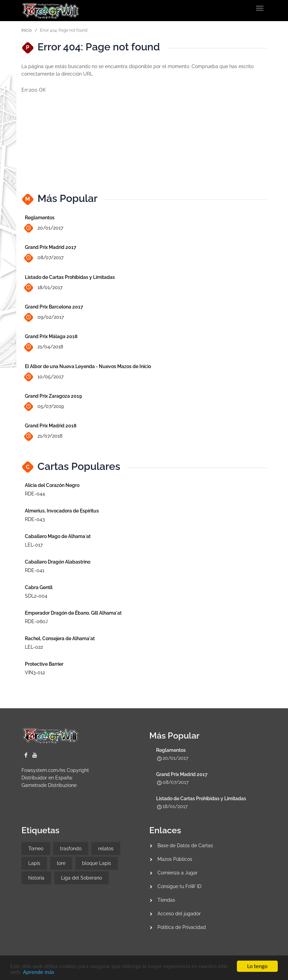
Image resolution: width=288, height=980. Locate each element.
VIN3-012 (35, 673)
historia (36, 878)
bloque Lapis (97, 863)
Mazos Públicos (175, 859)
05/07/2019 (44, 407)
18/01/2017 (44, 288)
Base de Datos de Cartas (185, 845)
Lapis (34, 863)
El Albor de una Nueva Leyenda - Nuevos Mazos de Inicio (88, 366)
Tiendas (166, 900)
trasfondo (71, 849)
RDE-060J (36, 621)
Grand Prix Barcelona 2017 (54, 307)
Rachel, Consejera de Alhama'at (60, 638)
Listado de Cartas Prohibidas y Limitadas (70, 277)
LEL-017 (34, 545)
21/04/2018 (44, 347)
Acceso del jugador (179, 914)
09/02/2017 (44, 318)
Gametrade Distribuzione (49, 785)
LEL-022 (34, 647)
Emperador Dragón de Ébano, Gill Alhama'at (73, 613)
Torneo (36, 849)
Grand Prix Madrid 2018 (51, 426)
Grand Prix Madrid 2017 (51, 247)
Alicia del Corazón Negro (52, 485)
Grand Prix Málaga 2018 (51, 336)
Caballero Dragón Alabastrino (58, 562)
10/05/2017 (44, 377)
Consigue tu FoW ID (179, 886)
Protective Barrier (44, 664)
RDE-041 (35, 570)
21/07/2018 (44, 436)
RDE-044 (35, 494)
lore (61, 863)
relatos (106, 849)
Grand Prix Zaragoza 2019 (53, 396)
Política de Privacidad (182, 927)
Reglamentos (40, 218)
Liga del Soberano (81, 878)
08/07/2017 (44, 258)
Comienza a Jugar (178, 873)
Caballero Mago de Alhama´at (58, 536)
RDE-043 (35, 519)
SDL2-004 (36, 596)
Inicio (27, 30)
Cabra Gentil (39, 587)
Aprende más (39, 973)
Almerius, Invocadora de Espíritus (62, 511)
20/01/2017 (44, 228)
